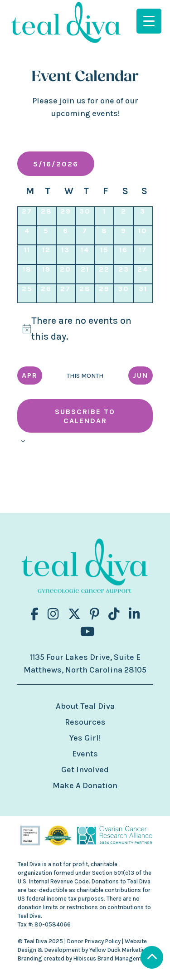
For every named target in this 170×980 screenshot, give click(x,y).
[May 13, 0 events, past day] (66, 255)
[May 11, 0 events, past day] (27, 255)
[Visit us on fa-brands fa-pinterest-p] (95, 614)
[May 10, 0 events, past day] (143, 236)
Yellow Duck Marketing (119, 950)
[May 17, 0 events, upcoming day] (143, 255)
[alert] (85, 329)
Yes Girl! (85, 738)
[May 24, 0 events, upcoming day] (143, 274)
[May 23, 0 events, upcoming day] (124, 274)
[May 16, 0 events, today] (124, 255)
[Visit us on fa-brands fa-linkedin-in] (134, 614)
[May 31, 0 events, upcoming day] (143, 294)
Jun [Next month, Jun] (141, 375)
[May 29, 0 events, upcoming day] (104, 294)
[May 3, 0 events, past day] (143, 216)
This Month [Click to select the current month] (85, 376)
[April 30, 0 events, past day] (85, 216)
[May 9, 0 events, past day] (124, 236)
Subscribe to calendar (85, 416)
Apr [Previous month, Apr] (30, 375)
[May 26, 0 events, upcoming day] (46, 294)
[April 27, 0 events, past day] (27, 216)
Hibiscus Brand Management (112, 958)
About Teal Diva (85, 706)
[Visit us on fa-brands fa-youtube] (87, 632)
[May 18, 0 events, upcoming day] (27, 274)
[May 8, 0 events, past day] (104, 236)
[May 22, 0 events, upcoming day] (104, 274)
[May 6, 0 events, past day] (66, 236)
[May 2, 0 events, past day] (124, 216)
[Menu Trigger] (149, 21)
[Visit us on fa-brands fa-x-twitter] (74, 614)
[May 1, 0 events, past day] (104, 216)
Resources (85, 722)
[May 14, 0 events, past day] (85, 255)
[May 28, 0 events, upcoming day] (85, 294)
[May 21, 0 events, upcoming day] (85, 274)
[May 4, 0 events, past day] (27, 236)
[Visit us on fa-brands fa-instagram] (53, 614)
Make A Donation (85, 785)
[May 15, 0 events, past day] (104, 255)
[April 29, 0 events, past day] (66, 216)
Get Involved (85, 770)
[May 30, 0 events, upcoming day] (124, 294)
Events (85, 754)
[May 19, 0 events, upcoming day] (46, 274)
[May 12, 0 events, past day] (46, 255)
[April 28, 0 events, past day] (46, 216)
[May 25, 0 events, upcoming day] (27, 294)
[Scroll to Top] (152, 958)
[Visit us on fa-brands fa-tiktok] (114, 614)
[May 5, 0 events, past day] (46, 236)
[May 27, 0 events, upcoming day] (66, 294)
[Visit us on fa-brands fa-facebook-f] (34, 614)
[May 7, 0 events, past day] (85, 236)
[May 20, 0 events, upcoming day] (66, 274)
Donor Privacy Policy (94, 941)
